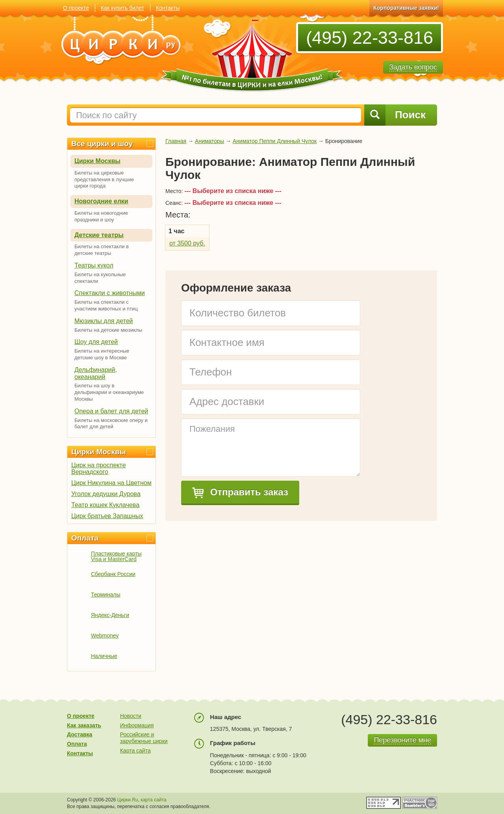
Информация (137, 725)
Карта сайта (135, 751)
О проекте (76, 8)
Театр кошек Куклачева (105, 505)
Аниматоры (209, 141)
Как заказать (84, 725)
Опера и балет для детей (111, 411)
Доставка (80, 734)
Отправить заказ (240, 492)
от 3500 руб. (187, 243)
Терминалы (106, 595)
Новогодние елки (101, 201)
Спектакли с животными (110, 293)
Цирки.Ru (128, 800)
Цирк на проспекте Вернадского (99, 468)
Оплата (85, 538)
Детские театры (99, 235)
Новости (131, 716)
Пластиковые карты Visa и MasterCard (116, 556)
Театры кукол (94, 265)
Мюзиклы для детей (104, 321)
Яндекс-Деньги (110, 615)
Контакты (168, 8)
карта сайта (153, 800)
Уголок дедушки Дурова (106, 494)
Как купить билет (122, 8)
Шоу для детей (96, 342)
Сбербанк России (113, 574)
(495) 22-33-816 (370, 38)
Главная (176, 141)
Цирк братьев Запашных (107, 516)
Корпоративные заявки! (406, 8)
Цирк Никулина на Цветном (111, 483)
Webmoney (105, 636)
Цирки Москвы (97, 161)
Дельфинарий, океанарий (96, 373)
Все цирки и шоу (102, 144)
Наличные (104, 656)
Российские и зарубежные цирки (144, 738)
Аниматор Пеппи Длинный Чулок (275, 141)
